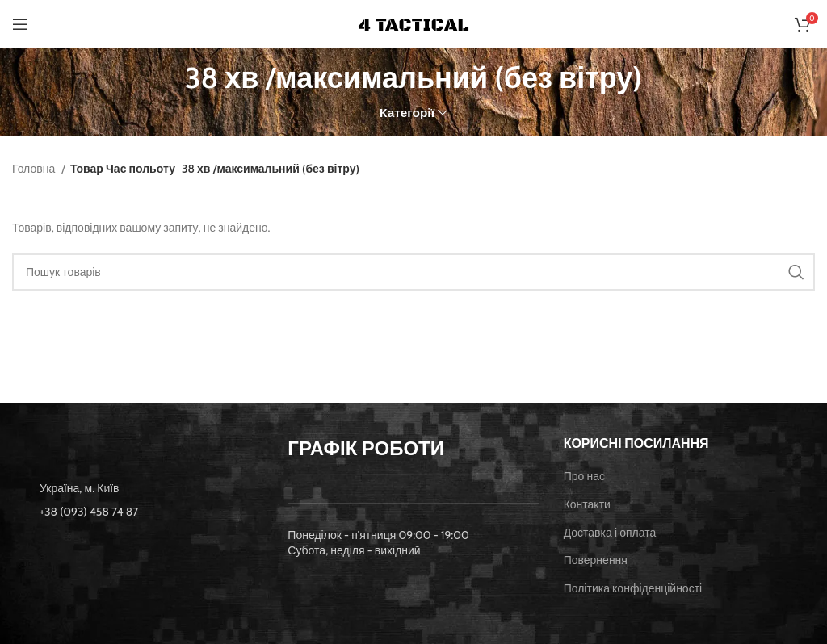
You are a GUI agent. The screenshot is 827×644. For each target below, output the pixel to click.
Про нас (584, 476)
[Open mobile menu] (20, 24)
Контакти (587, 504)
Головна (35, 169)
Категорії (407, 113)
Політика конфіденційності (633, 588)
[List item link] (138, 512)
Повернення (596, 560)
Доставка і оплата (610, 533)
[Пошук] (413, 272)
